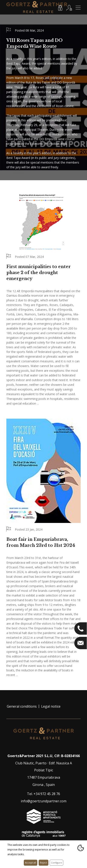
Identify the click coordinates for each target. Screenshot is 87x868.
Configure (56, 863)
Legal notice (51, 706)
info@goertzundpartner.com (44, 801)
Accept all (31, 863)
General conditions (22, 706)
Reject (43, 863)
